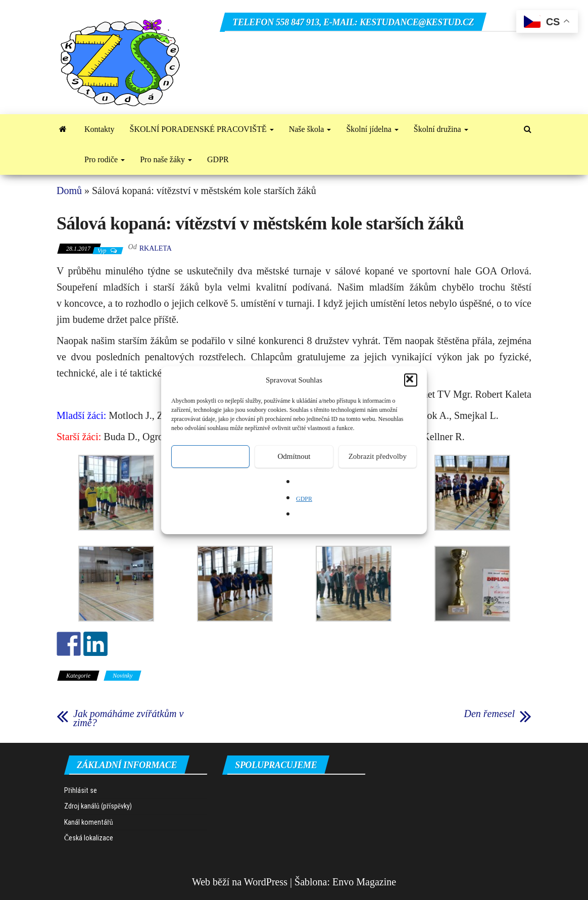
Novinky (122, 676)
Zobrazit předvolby (378, 456)
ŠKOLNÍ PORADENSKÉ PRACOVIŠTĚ (202, 129)
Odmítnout (294, 456)
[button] (411, 380)
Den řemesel (489, 714)
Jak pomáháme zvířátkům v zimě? (128, 718)
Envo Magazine (364, 882)
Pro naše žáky (166, 159)
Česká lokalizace (89, 838)
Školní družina (441, 129)
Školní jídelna (372, 129)
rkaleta (156, 248)
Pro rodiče (105, 159)
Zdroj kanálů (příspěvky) (98, 806)
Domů (69, 191)
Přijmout (210, 456)
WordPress (266, 882)
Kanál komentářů (89, 822)
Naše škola (310, 129)
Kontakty (100, 129)
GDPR (304, 499)
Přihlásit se (81, 790)
